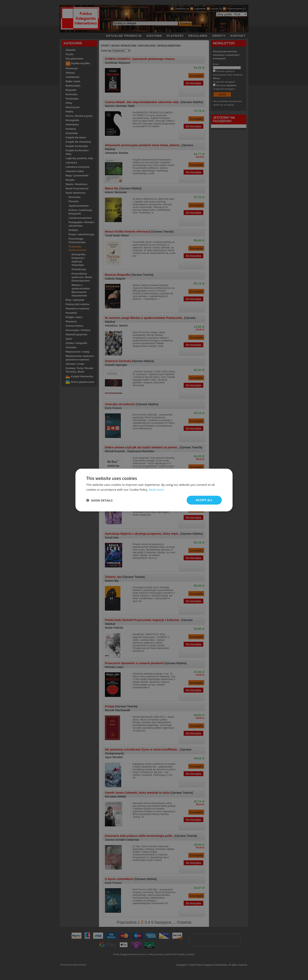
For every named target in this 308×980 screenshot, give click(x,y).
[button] (99, 500)
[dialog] (154, 490)
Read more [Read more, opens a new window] (156, 489)
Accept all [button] (204, 500)
